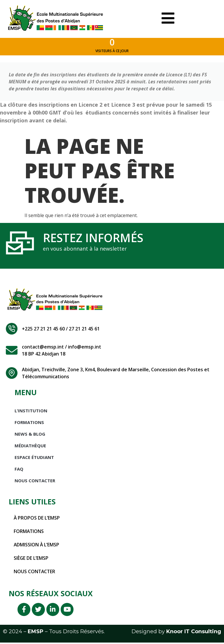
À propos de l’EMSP (37, 519)
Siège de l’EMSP (31, 559)
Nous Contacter (35, 481)
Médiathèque (30, 446)
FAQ (19, 470)
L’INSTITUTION (31, 411)
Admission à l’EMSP (37, 546)
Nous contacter (35, 572)
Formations (29, 423)
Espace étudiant (34, 458)
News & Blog (30, 435)
